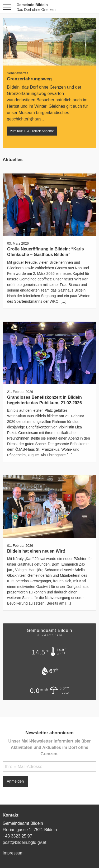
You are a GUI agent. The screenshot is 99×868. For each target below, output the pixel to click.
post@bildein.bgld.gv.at (24, 842)
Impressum (13, 853)
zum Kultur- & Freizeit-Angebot (32, 131)
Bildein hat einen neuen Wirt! (36, 551)
